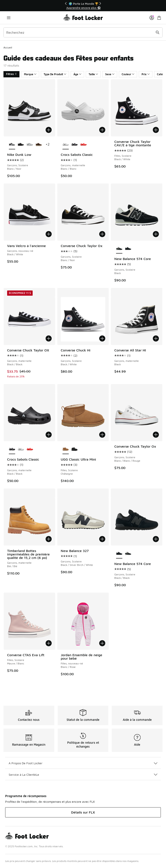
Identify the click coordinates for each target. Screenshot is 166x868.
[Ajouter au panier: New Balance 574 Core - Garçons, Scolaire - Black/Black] (156, 539)
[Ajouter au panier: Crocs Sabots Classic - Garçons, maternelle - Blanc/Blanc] (102, 130)
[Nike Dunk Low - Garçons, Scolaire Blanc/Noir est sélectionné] (12, 145)
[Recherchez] (83, 32)
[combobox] (83, 32)
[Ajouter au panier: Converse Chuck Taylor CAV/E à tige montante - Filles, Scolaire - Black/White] (156, 130)
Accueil (8, 47)
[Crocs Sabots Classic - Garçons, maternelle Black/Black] (74, 145)
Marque (30, 74)
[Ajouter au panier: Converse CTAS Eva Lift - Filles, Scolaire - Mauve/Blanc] (49, 643)
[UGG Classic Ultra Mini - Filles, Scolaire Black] (74, 449)
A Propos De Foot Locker (83, 763)
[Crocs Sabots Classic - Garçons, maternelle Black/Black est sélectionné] (12, 449)
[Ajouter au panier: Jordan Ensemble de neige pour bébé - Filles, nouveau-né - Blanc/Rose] (102, 643)
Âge (77, 74)
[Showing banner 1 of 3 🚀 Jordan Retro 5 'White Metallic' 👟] (83, 6)
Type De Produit (55, 74)
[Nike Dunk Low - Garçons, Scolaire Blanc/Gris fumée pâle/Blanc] (30, 145)
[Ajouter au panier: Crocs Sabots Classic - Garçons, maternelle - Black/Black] (49, 435)
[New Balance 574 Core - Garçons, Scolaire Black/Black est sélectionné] (119, 554)
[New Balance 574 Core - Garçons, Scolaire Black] (128, 554)
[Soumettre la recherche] (158, 32)
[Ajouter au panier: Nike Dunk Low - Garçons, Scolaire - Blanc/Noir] (49, 130)
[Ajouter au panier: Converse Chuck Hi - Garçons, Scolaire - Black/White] (102, 338)
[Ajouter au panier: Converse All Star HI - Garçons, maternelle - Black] (156, 338)
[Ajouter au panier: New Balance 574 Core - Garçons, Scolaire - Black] (156, 234)
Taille (93, 74)
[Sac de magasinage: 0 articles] (159, 18)
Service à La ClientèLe (83, 775)
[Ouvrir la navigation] (9, 18)
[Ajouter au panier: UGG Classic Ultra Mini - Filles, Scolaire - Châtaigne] (102, 435)
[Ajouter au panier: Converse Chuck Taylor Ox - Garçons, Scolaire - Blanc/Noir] (102, 234)
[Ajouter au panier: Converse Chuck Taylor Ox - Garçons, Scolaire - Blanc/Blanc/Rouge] (156, 435)
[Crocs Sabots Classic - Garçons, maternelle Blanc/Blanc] (21, 449)
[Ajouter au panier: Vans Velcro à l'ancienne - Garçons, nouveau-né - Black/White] (49, 234)
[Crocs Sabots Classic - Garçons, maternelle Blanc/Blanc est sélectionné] (66, 145)
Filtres (11, 74)
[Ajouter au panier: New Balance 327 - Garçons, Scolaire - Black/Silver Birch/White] (102, 539)
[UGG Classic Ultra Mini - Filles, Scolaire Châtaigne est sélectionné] (66, 449)
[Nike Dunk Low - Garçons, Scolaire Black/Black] (21, 145)
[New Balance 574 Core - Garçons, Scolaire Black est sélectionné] (119, 249)
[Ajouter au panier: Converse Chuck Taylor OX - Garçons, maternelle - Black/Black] (49, 338)
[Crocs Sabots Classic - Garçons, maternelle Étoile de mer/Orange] (83, 145)
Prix (146, 74)
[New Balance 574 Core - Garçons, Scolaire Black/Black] (128, 249)
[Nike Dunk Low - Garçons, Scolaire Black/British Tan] (39, 145)
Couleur (128, 74)
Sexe (110, 74)
